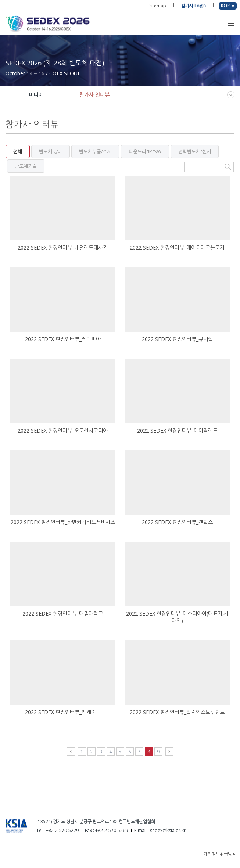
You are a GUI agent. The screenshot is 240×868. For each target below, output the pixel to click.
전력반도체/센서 (195, 151)
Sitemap (158, 6)
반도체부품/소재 (95, 151)
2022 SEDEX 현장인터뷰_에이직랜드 (177, 431)
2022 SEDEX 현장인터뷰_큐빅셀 (177, 339)
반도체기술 (26, 166)
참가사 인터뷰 (94, 95)
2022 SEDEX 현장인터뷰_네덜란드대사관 (63, 248)
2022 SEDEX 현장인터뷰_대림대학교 (63, 614)
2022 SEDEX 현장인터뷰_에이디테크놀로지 (177, 248)
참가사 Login (194, 6)
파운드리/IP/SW (145, 151)
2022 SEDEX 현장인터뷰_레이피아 (63, 339)
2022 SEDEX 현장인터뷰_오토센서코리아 (63, 431)
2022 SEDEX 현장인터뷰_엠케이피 (63, 712)
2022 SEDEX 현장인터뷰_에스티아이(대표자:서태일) (177, 617)
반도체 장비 (51, 151)
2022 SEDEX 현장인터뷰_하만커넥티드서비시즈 (63, 522)
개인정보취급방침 (220, 854)
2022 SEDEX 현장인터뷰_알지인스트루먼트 (177, 712)
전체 (18, 151)
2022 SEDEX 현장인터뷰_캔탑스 (177, 522)
